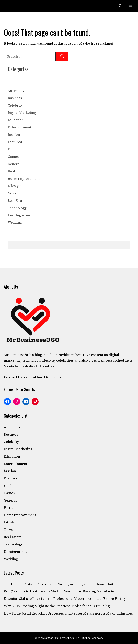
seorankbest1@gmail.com (45, 377)
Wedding (15, 223)
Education (16, 120)
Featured (15, 142)
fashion (14, 135)
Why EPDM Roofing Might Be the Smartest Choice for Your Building (57, 606)
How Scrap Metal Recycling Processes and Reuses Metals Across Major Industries (68, 613)
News (12, 193)
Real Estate (17, 201)
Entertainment (19, 127)
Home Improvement (24, 179)
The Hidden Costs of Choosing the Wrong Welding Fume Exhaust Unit (59, 584)
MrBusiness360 (16, 355)
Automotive (17, 91)
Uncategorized (19, 215)
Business (15, 98)
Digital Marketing (22, 113)
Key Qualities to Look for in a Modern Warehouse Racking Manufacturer (62, 591)
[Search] (62, 56)
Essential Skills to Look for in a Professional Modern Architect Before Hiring (65, 599)
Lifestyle (15, 186)
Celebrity (15, 106)
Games (13, 157)
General (14, 164)
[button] (120, 6)
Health (13, 171)
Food (11, 149)
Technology (17, 208)
